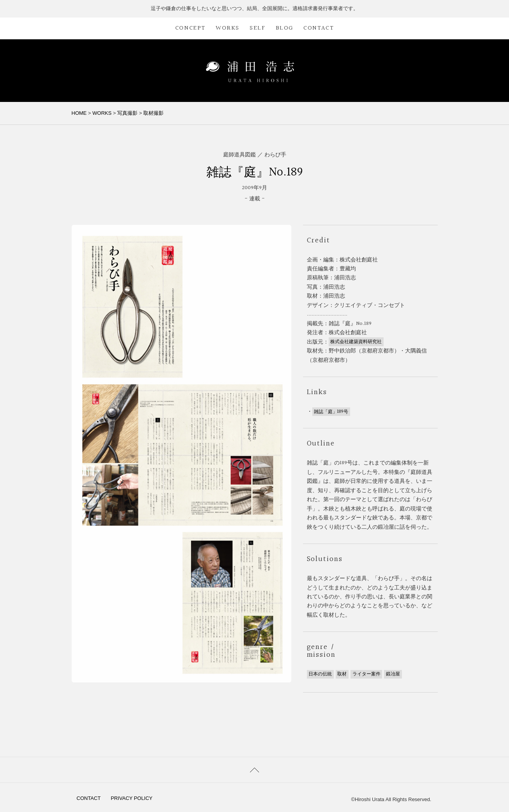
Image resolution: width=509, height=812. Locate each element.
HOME (79, 113)
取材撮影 (153, 113)
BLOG (284, 28)
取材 (342, 674)
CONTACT (319, 28)
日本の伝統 (320, 674)
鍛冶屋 (393, 674)
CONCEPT (190, 28)
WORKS (228, 28)
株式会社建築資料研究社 (356, 342)
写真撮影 (127, 113)
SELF (257, 28)
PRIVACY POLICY (131, 798)
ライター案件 (366, 674)
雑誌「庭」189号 (331, 412)
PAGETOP (255, 770)
